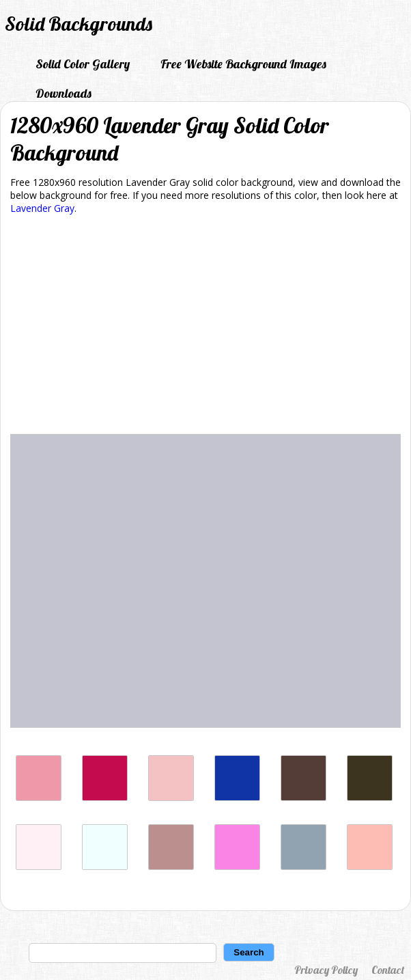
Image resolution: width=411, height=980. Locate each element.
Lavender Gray (42, 208)
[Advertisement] (205, 327)
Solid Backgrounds (79, 24)
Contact (388, 970)
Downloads (63, 93)
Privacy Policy (326, 970)
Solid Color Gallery (83, 64)
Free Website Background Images (243, 64)
